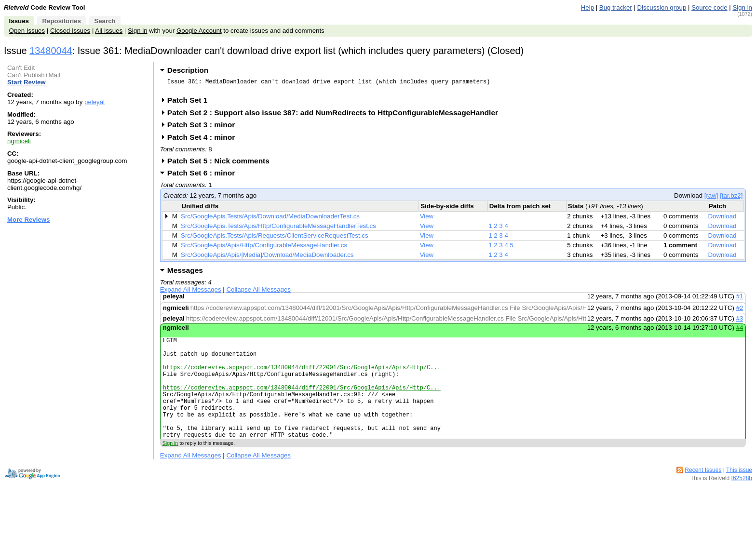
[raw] (711, 198)
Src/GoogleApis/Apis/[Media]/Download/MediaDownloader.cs (267, 258)
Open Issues (27, 31)
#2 (740, 311)
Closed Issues (70, 31)
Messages (185, 273)
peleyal (94, 102)
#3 (740, 321)
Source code (709, 7)
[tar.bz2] (731, 198)
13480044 (51, 51)
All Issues (109, 31)
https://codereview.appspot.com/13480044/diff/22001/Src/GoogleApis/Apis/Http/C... (302, 377)
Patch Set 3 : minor (204, 128)
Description (188, 70)
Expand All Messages (191, 292)
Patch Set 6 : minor (204, 176)
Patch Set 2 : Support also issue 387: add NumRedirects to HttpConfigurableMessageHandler (336, 115)
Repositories (61, 21)
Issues (19, 21)
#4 (740, 330)
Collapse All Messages (258, 292)
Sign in (742, 7)
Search (105, 21)
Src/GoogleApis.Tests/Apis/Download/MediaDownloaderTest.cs (270, 219)
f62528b (742, 503)
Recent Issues (703, 495)
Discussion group (662, 7)
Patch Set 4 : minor (204, 140)
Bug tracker (616, 7)
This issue (739, 495)
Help (587, 7)
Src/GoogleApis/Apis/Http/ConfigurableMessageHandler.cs (264, 248)
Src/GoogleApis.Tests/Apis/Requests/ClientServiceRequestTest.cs (275, 238)
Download (722, 219)
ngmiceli (19, 141)
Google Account (199, 31)
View (427, 219)
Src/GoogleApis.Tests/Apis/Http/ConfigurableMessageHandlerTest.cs (278, 229)
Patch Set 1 (191, 103)
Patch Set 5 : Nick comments (222, 164)
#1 (740, 299)
